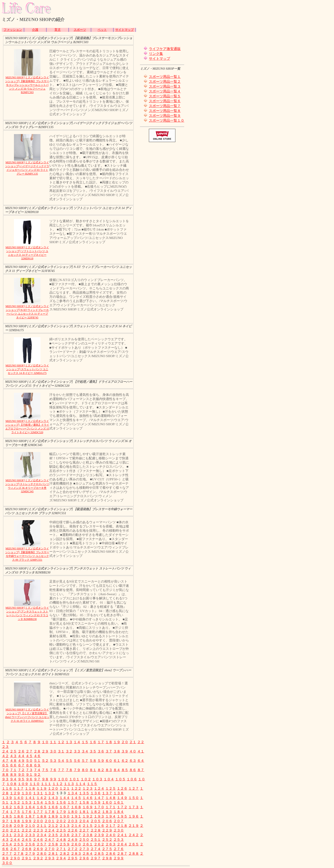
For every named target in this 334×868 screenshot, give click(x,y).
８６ (133, 770)
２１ (133, 742)
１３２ (50, 793)
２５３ (119, 840)
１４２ (42, 798)
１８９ (53, 816)
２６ (21, 751)
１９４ (111, 816)
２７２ (73, 849)
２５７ (42, 844)
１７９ (61, 812)
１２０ (53, 788)
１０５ (120, 779)
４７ (5, 761)
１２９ (15, 793)
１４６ (88, 798)
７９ (77, 770)
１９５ (122, 816)
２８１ (53, 854)
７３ (29, 770)
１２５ (111, 788)
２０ (125, 742)
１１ (53, 742)
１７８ (50, 812)
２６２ (99, 844)
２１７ (111, 826)
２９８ (107, 858)
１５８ (84, 802)
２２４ (50, 830)
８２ (101, 770)
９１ (29, 775)
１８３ (107, 812)
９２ (37, 775)
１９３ (99, 816)
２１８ (122, 826)
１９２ (88, 816)
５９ (101, 761)
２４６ (38, 840)
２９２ (38, 858)
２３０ (119, 830)
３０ (53, 751)
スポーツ (80, 30)
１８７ (30, 816)
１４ (77, 742)
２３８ (88, 835)
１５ (85, 742)
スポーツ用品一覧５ (165, 96)
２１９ (134, 826)
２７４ (96, 849)
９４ (13, 779)
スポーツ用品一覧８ (165, 111)
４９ (21, 761)
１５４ (38, 802)
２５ (13, 751)
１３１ (38, 793)
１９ (117, 742)
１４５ (76, 798)
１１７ (19, 788)
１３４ (73, 793)
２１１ (42, 826)
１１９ (42, 788)
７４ (37, 770)
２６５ (134, 844)
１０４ (109, 779)
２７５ (107, 849)
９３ (5, 779)
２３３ (30, 835)
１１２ (58, 784)
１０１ (74, 779)
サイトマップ (125, 30)
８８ (5, 775)
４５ (29, 756)
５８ (93, 761)
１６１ (119, 802)
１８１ (84, 812)
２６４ (122, 844)
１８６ (19, 816)
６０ (109, 761)
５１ (37, 761)
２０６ (107, 821)
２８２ (65, 854)
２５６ (30, 844)
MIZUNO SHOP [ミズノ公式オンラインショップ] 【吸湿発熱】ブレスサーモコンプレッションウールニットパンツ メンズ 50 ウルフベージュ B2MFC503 (27, 85)
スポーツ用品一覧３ (165, 86)
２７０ (50, 849)
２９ (45, 751)
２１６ (99, 826)
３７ (109, 751)
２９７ (96, 858)
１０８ (12, 784)
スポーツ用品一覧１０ (167, 120)
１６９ (88, 807)
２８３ (76, 854)
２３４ (42, 835)
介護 (35, 30)
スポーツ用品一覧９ (165, 116)
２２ (141, 742)
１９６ (134, 816)
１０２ (86, 779)
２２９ (107, 830)
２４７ (50, 840)
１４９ (122, 798)
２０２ (61, 821)
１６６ (53, 807)
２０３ (73, 821)
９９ (53, 779)
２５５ (19, 844)
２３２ (19, 835)
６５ (5, 765)
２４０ (111, 835)
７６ (53, 770)
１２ (61, 742)
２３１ (7, 835)
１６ (93, 742)
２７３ (84, 849)
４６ (37, 756)
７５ (45, 770)
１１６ (7, 788)
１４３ (53, 798)
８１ (93, 770)
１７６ (27, 812)
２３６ (65, 835)
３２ (69, 751)
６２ (125, 761)
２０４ (84, 821)
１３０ (27, 793)
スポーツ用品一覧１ (165, 77)
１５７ (73, 802)
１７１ (111, 807)
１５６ (61, 802)
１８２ (96, 812)
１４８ (111, 798)
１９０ (65, 816)
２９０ (15, 858)
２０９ (19, 826)
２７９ (30, 854)
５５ (69, 761)
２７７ (7, 854)
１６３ (19, 807)
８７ (141, 770)
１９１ (76, 816)
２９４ (61, 858)
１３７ (107, 793)
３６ (101, 751)
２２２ (27, 830)
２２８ (96, 830)
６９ (37, 765)
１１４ (81, 784)
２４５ (27, 840)
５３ (53, 761)
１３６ (96, 793)
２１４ (76, 826)
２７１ (61, 849)
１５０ (134, 798)
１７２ (122, 807)
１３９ (7, 798)
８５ (125, 770)
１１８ (30, 788)
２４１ (122, 835)
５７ (85, 761)
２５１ (96, 840)
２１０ (30, 826)
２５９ (65, 844)
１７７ (38, 812)
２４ (5, 751)
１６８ (76, 807)
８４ (117, 770)
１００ (63, 779)
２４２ (134, 835)
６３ (133, 761)
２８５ (99, 854)
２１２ (53, 826)
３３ (77, 751)
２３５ (53, 835)
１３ (69, 742)
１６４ (30, 807)
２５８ (53, 844)
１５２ (15, 802)
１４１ (30, 798)
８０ (85, 770)
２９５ (73, 858)
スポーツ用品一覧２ (165, 82)
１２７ (134, 788)
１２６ (122, 788)
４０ (133, 751)
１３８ (119, 793)
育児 (58, 30)
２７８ (19, 854)
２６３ (111, 844)
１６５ (42, 807)
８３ (109, 770)
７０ (5, 770)
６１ (117, 761)
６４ (141, 761)
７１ (13, 770)
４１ (141, 751)
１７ (101, 742)
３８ (117, 751)
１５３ (27, 802)
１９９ (27, 821)
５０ (29, 761)
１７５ (15, 812)
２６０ (76, 844)
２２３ (38, 830)
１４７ (99, 798)
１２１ (65, 788)
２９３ (50, 858)
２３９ (99, 835)
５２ (45, 761)
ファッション (13, 30)
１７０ (99, 807)
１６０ (107, 802)
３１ (61, 751)
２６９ (38, 849)
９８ (45, 779)
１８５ (7, 816)
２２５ (61, 830)
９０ (21, 775)
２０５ (96, 821)
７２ (21, 770)
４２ (5, 756)
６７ (21, 765)
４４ (21, 756)
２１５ (88, 826)
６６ (13, 765)
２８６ (111, 854)
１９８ (15, 821)
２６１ (88, 844)
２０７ (119, 821)
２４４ (15, 840)
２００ (38, 821)
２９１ (27, 858)
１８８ (42, 816)
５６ (77, 761)
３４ (85, 751)
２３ (5, 747)
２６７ (15, 849)
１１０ (35, 784)
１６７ (65, 807)
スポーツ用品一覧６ (165, 101)
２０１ (50, 821)
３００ (7, 863)
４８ (13, 761)
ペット (102, 30)
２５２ (107, 840)
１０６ (132, 779)
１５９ (96, 802)
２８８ (134, 854)
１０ (45, 742)
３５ (93, 751)
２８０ (42, 854)
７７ (61, 770)
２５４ (7, 844)
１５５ (50, 802)
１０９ (23, 784)
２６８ (27, 849)
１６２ (7, 807)
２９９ (119, 858)
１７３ (134, 807)
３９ (125, 751)
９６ (29, 779)
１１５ (92, 784)
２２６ (73, 830)
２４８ (61, 840)
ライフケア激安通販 (165, 49)
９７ (37, 779)
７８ (69, 770)
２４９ (73, 840)
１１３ (69, 784)
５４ (61, 761)
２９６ (84, 858)
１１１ (46, 784)
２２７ (84, 830)
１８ (109, 742)
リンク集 (156, 54)
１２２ (76, 788)
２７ (29, 751)
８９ (13, 775)
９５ (21, 779)
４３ (13, 756)
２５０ (84, 840)
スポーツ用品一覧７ (165, 106)
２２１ (15, 830)
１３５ (84, 793)
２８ (37, 751)
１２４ (99, 788)
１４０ (19, 798)
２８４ (88, 854)
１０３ (97, 779)
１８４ (119, 812)
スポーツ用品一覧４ (165, 91)
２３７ (76, 835)
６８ (29, 765)
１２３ (88, 788)
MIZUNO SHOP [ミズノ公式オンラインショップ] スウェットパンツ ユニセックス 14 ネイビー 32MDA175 (27, 369)
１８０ (73, 812)
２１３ (65, 826)
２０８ (7, 826)
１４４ (65, 798)
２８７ (122, 854)
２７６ (119, 849)
